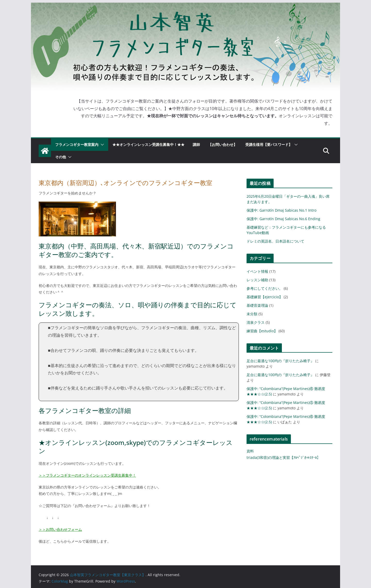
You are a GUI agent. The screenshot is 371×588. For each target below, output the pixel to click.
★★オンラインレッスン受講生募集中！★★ (148, 144)
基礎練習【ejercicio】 (265, 297)
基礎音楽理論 (257, 305)
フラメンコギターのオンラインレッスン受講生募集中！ (91, 475)
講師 (196, 144)
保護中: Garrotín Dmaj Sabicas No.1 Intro (281, 210)
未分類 (252, 314)
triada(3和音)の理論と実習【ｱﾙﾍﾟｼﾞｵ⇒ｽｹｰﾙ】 (284, 457)
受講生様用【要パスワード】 (269, 144)
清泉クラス (256, 322)
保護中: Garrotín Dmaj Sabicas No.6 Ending (283, 219)
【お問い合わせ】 (223, 144)
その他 (61, 157)
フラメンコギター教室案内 (77, 144)
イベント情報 (257, 271)
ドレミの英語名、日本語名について (275, 241)
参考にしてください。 (265, 288)
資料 (250, 451)
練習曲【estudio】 (262, 331)
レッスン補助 (257, 280)
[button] (101, 145)
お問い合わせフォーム (64, 529)
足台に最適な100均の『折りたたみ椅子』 (280, 361)
